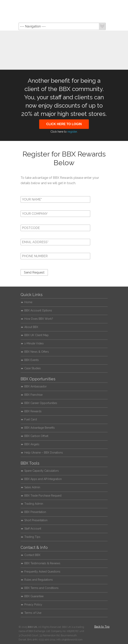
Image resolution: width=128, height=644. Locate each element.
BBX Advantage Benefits (40, 428)
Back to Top (102, 627)
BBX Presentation (35, 512)
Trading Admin (34, 504)
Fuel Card (31, 419)
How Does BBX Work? (39, 319)
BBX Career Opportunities (41, 403)
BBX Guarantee (34, 596)
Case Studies (33, 368)
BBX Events (32, 360)
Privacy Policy (33, 605)
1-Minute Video (34, 343)
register (72, 132)
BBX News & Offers (37, 352)
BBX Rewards (33, 411)
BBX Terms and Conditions (41, 588)
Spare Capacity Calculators (42, 471)
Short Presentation (36, 520)
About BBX (31, 327)
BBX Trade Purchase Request (43, 496)
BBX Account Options (38, 310)
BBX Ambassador (36, 386)
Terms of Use (33, 613)
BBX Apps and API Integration (43, 479)
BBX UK (64, 11)
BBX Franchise (33, 395)
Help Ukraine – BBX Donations (44, 453)
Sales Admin (32, 487)
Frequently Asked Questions (42, 572)
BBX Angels (32, 444)
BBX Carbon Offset (36, 436)
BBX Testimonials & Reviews (42, 563)
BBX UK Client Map (37, 335)
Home (28, 302)
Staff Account (33, 529)
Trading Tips (32, 537)
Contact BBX (32, 555)
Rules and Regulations (39, 580)
